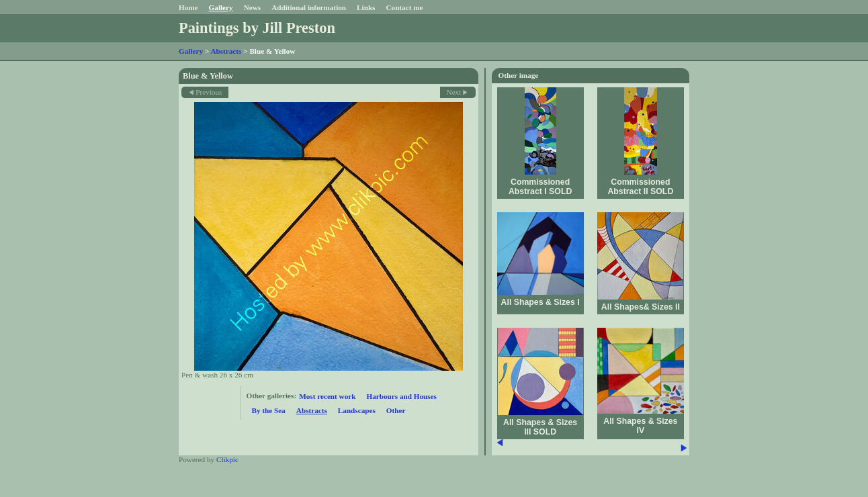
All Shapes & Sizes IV (640, 426)
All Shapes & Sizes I (540, 302)
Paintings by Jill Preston (257, 28)
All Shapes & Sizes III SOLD (540, 427)
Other (396, 410)
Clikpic (227, 459)
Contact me (404, 7)
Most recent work (327, 396)
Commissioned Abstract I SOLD (540, 187)
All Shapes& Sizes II (641, 307)
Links (366, 7)
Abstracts (226, 51)
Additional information (309, 7)
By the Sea (269, 410)
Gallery (221, 7)
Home (188, 7)
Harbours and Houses (401, 396)
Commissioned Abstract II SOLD (640, 187)
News (252, 7)
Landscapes (357, 410)
